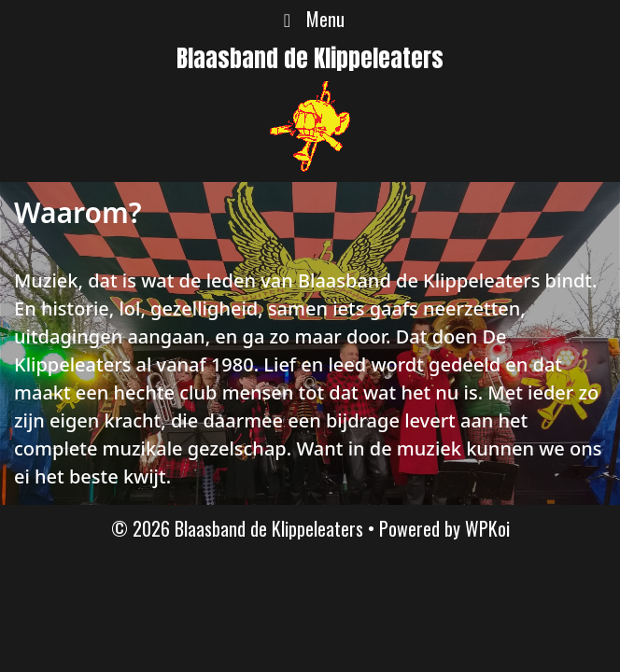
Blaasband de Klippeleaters (310, 58)
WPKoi (487, 528)
